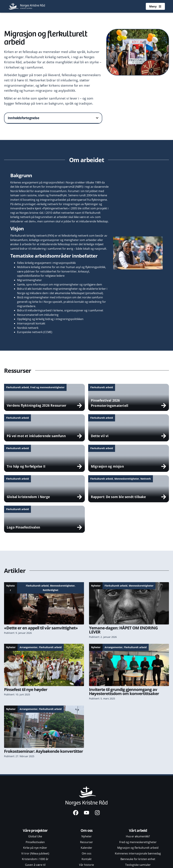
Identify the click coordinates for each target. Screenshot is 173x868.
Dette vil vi (100, 436)
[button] (97, 118)
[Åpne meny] (155, 6)
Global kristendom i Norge (28, 497)
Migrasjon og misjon (107, 466)
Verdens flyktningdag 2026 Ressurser (37, 405)
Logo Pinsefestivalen (23, 527)
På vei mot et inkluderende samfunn (36, 436)
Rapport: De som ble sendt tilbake (118, 497)
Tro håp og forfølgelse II (26, 466)
